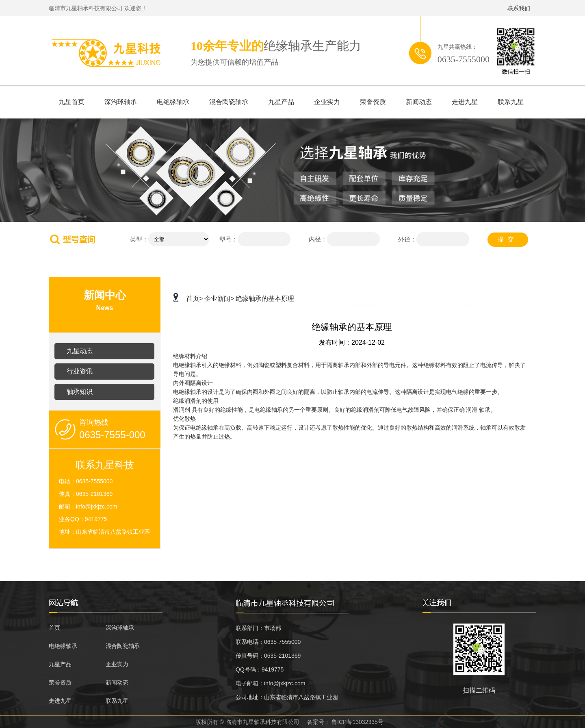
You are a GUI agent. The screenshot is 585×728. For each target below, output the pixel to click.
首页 (54, 628)
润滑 (472, 410)
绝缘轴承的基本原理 (265, 299)
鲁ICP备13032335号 (357, 722)
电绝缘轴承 (173, 102)
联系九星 (511, 102)
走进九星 (465, 102)
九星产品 (281, 102)
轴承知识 (80, 392)
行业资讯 (80, 371)
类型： (139, 239)
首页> (194, 299)
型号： (229, 239)
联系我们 (519, 8)
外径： (407, 239)
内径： (318, 239)
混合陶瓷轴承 (229, 102)
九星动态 (80, 351)
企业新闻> (219, 299)
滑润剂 (182, 410)
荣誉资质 (373, 102)
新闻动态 (419, 102)
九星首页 (71, 102)
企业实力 (327, 102)
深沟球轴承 (121, 102)
